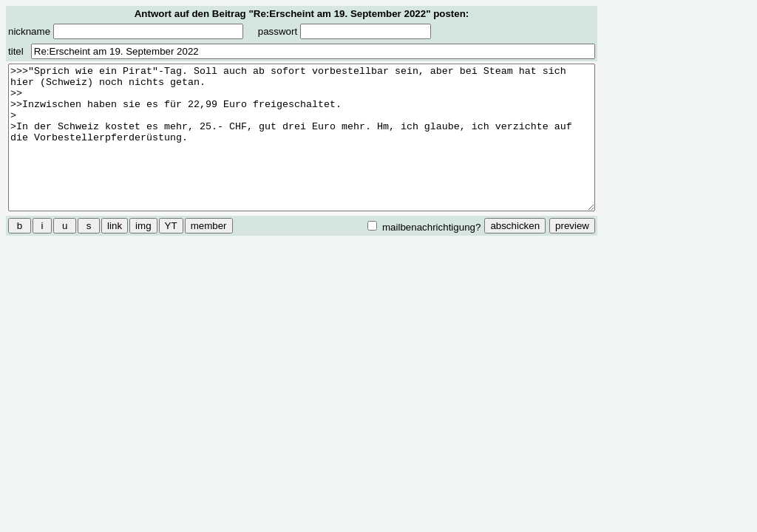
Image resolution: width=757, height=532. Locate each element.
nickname (126, 31)
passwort (344, 31)
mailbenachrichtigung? (424, 227)
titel (16, 51)
